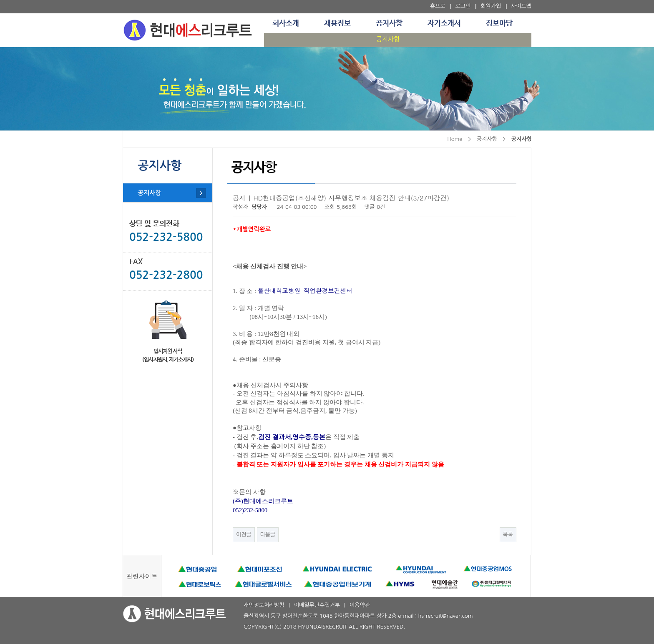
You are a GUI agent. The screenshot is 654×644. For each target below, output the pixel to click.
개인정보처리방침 (264, 605)
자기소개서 (444, 23)
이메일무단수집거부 (317, 605)
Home (455, 139)
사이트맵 (521, 6)
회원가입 (491, 6)
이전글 (244, 535)
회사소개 (286, 23)
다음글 (268, 535)
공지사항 (389, 23)
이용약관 (360, 605)
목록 (508, 535)
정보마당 (499, 23)
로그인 (463, 6)
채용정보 (337, 23)
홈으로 (438, 6)
